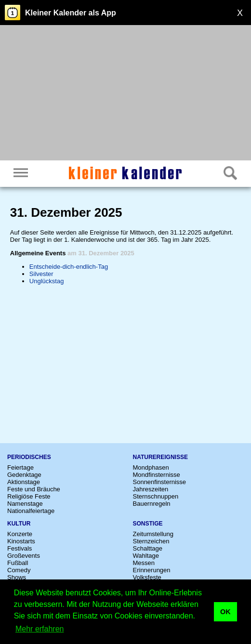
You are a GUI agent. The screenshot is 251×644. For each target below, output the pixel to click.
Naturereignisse (160, 457)
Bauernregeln (152, 504)
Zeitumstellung (153, 534)
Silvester (41, 274)
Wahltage (146, 556)
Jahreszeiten (151, 489)
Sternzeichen (151, 541)
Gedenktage (24, 475)
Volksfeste (147, 577)
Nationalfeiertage (31, 511)
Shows (17, 577)
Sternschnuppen (156, 496)
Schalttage (148, 548)
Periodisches (29, 457)
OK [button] (225, 612)
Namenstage (25, 504)
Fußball (18, 563)
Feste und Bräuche (34, 489)
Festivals (20, 548)
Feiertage (20, 467)
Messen (144, 563)
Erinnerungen (152, 570)
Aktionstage (24, 482)
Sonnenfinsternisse (160, 482)
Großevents (24, 556)
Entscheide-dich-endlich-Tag (69, 267)
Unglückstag (47, 281)
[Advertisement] (125, 94)
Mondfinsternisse (157, 475)
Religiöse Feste (29, 496)
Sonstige (148, 524)
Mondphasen (151, 467)
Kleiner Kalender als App (71, 13)
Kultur (19, 524)
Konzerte (20, 534)
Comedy (19, 570)
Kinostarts (21, 541)
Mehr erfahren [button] (40, 629)
